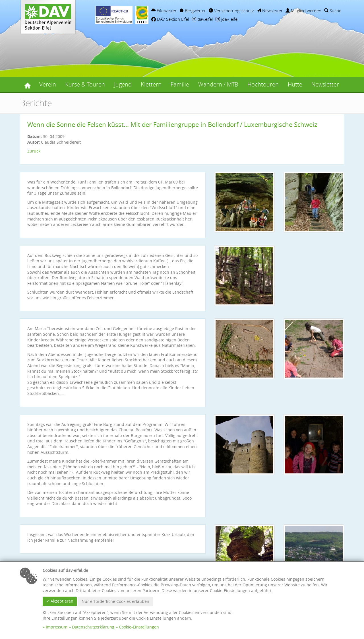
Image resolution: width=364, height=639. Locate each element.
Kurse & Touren (85, 84)
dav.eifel (202, 19)
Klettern (151, 84)
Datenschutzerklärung (93, 627)
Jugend (123, 84)
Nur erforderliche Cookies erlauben (115, 601)
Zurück (34, 151)
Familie (180, 84)
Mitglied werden (303, 11)
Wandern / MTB (218, 84)
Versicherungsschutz (231, 11)
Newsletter (270, 11)
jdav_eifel (227, 19)
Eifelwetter (164, 11)
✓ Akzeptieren (60, 601)
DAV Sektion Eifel (170, 19)
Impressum (57, 627)
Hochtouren (263, 84)
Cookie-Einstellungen (139, 627)
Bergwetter (193, 11)
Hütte (295, 84)
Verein (48, 84)
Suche (333, 11)
